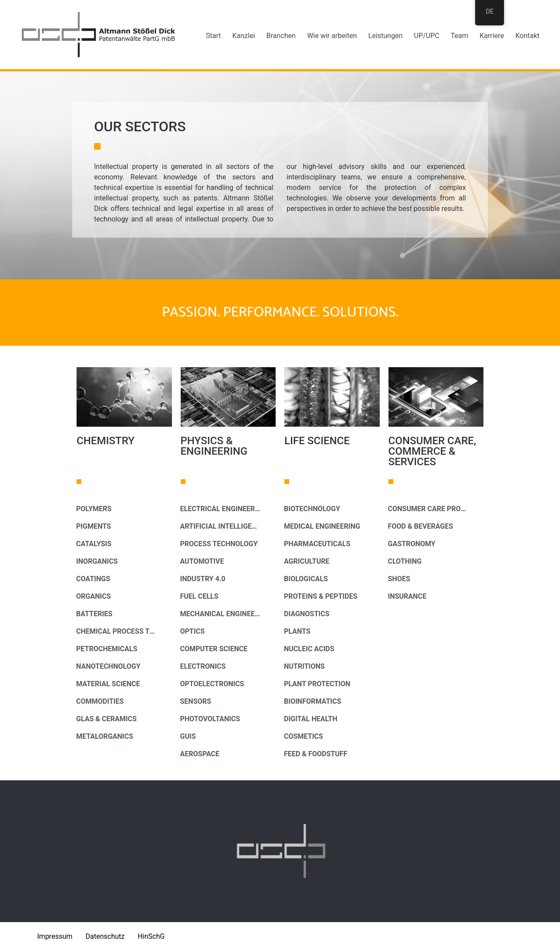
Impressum (55, 936)
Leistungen (385, 36)
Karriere (492, 36)
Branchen (281, 36)
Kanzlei (244, 36)
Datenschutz (105, 936)
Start (213, 36)
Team (459, 36)
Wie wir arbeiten (332, 36)
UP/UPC (427, 36)
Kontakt (527, 36)
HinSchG (151, 936)
